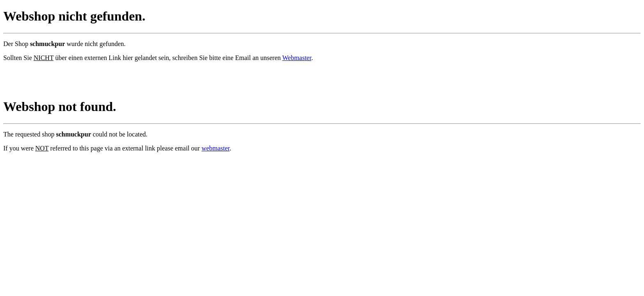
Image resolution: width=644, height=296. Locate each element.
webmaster (216, 148)
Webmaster (297, 58)
